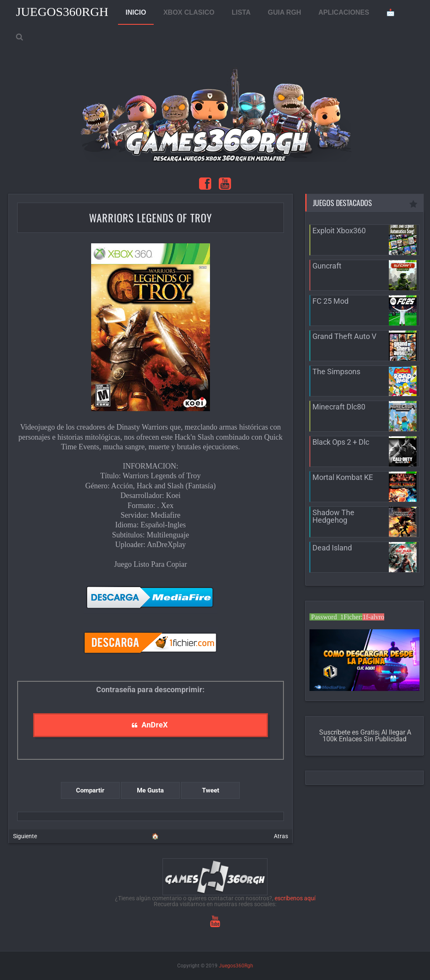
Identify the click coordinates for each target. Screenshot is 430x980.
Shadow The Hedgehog (333, 516)
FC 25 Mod (330, 301)
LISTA (241, 12)
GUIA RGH (284, 12)
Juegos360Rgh (62, 12)
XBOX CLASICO (189, 12)
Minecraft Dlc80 (339, 407)
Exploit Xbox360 (339, 231)
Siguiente (25, 836)
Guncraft (327, 266)
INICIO (136, 12)
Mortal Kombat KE (343, 477)
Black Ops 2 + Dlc (341, 442)
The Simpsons (336, 371)
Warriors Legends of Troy (151, 218)
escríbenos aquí (295, 898)
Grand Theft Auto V (344, 336)
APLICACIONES (344, 12)
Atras (281, 836)
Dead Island (332, 548)
